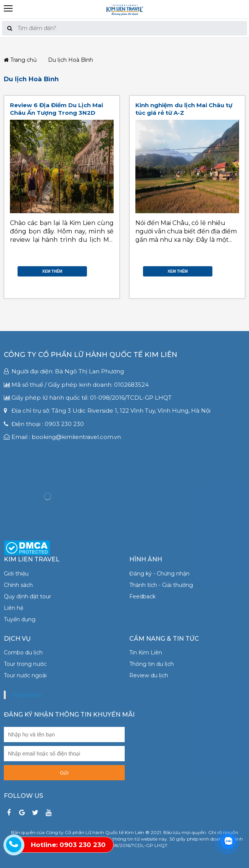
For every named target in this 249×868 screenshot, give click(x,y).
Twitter (104, 266)
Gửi (64, 773)
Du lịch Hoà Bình (31, 79)
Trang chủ (20, 60)
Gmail (104, 281)
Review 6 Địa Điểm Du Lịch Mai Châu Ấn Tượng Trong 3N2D (56, 109)
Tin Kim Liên (146, 653)
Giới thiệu (16, 574)
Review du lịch (149, 675)
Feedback (142, 596)
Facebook (104, 258)
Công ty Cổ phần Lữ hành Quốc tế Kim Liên (91, 355)
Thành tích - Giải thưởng (161, 585)
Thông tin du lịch (152, 664)
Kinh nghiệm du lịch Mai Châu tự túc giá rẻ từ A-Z (184, 109)
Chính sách (18, 585)
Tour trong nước (25, 664)
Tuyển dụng (20, 619)
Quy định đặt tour (27, 596)
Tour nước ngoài (25, 675)
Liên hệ (14, 608)
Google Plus (104, 273)
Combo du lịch (23, 653)
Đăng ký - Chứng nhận (159, 574)
